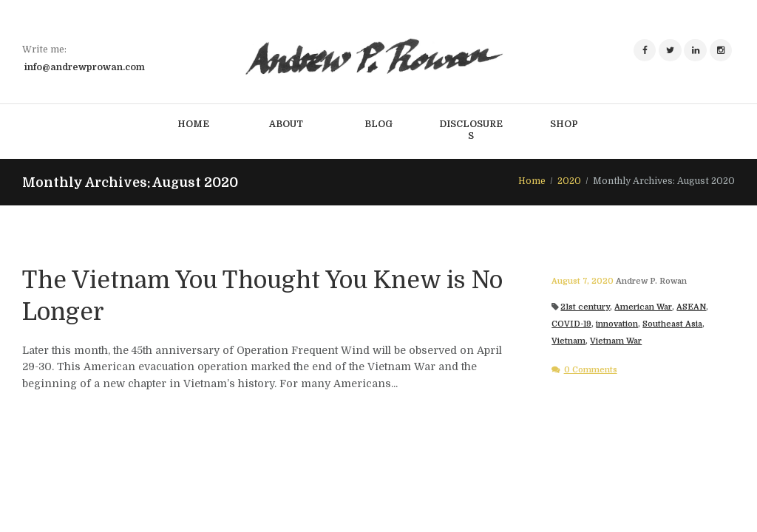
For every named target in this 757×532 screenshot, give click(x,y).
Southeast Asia (672, 324)
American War (643, 307)
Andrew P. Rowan (651, 281)
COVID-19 (571, 324)
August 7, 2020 (583, 281)
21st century (585, 307)
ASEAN (691, 307)
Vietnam (568, 341)
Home (532, 181)
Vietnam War (616, 341)
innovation (617, 324)
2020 (569, 181)
